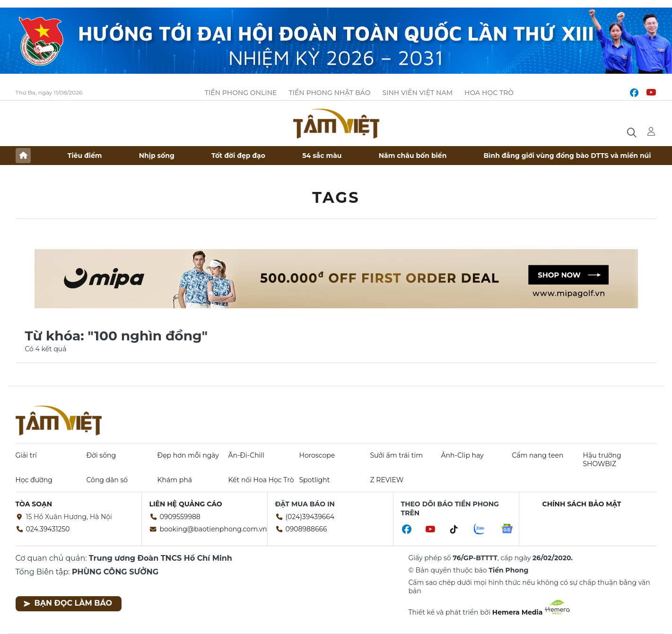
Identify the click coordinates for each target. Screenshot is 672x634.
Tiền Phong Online (241, 93)
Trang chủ (23, 156)
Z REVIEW (387, 480)
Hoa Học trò (489, 93)
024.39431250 (48, 529)
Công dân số (107, 480)
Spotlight (315, 480)
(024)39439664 (310, 517)
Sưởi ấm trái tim (397, 455)
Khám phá (175, 480)
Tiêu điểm (85, 156)
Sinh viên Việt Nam (417, 93)
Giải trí (26, 455)
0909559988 (180, 517)
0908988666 (306, 529)
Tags (336, 197)
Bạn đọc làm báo (68, 603)
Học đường (34, 480)
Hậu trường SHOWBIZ (602, 460)
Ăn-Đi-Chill (246, 455)
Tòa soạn (34, 504)
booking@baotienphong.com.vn (214, 529)
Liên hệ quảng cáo (186, 504)
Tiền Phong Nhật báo (329, 93)
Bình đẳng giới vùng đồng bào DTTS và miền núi (567, 156)
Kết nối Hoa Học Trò (261, 480)
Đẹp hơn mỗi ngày (188, 455)
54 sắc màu (322, 156)
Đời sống (101, 455)
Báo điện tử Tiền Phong (336, 123)
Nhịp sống (157, 156)
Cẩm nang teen (538, 455)
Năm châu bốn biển (413, 156)
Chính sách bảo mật (582, 504)
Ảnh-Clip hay (463, 455)
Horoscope (317, 455)
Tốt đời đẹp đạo (238, 156)
